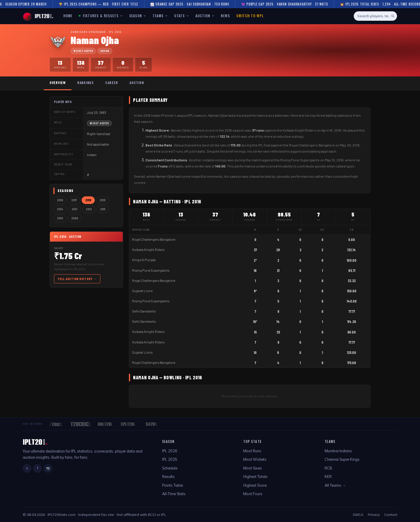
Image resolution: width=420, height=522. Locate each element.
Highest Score (255, 485)
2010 (60, 218)
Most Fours (253, 494)
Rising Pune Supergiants (151, 270)
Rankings (85, 83)
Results (168, 476)
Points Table (173, 485)
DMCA (358, 515)
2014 (60, 209)
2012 (89, 209)
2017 (74, 200)
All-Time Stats (174, 494)
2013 (75, 209)
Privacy (374, 515)
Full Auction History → (77, 279)
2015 (103, 200)
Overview (58, 83)
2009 (75, 218)
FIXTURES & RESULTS (101, 16)
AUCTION (205, 16)
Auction (137, 83)
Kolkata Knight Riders (148, 250)
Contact (391, 515)
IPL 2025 (170, 459)
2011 (103, 209)
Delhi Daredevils (144, 311)
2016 (88, 200)
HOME (68, 16)
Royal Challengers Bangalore (154, 239)
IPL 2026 (170, 451)
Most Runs (252, 451)
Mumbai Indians (338, 451)
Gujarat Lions (142, 291)
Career (112, 83)
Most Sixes (253, 468)
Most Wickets (255, 459)
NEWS (225, 16)
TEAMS (160, 16)
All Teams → (335, 485)
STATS (182, 16)
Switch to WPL (250, 16)
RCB (328, 468)
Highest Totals (256, 476)
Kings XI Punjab (144, 260)
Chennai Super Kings (342, 459)
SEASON (138, 16)
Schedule (170, 468)
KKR (328, 476)
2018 (60, 200)
